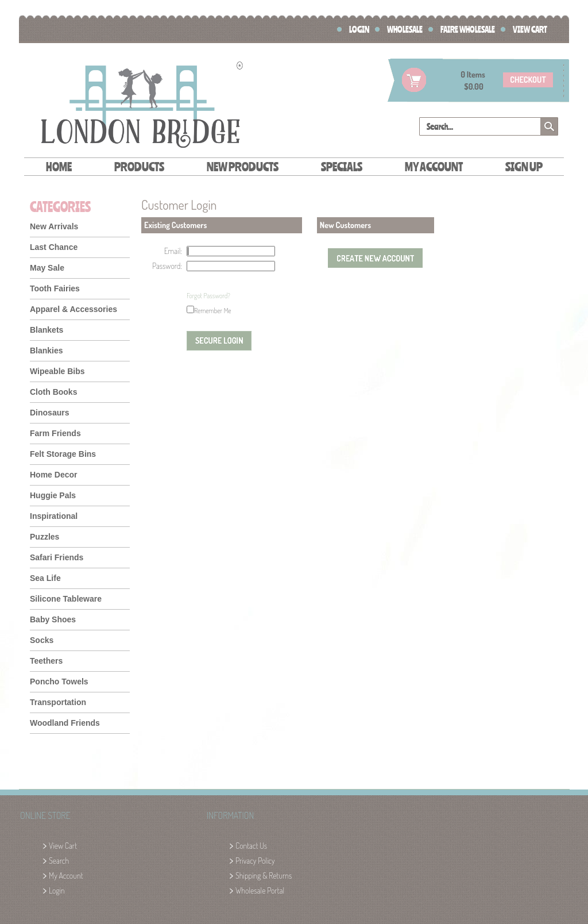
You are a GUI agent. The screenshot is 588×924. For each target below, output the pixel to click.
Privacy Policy (255, 861)
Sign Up (524, 166)
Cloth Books (53, 392)
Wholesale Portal (260, 890)
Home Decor (53, 475)
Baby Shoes (53, 619)
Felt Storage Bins (63, 454)
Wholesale (405, 29)
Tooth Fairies (55, 288)
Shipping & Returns (264, 875)
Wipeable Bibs (57, 371)
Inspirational (54, 516)
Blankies (47, 351)
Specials (342, 166)
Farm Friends (55, 433)
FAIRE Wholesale (468, 29)
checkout (528, 80)
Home (59, 166)
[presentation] (229, 296)
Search (59, 861)
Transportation (58, 702)
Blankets (47, 330)
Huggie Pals (53, 495)
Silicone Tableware (66, 599)
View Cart (530, 29)
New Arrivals (54, 226)
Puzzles (45, 537)
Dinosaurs (49, 413)
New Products (243, 166)
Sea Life (45, 578)
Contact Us (251, 846)
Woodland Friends (65, 723)
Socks (42, 640)
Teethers (46, 661)
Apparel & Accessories (73, 309)
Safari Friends (57, 557)
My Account (434, 166)
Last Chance (54, 247)
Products (139, 166)
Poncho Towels (59, 682)
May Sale (47, 268)
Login (359, 29)
